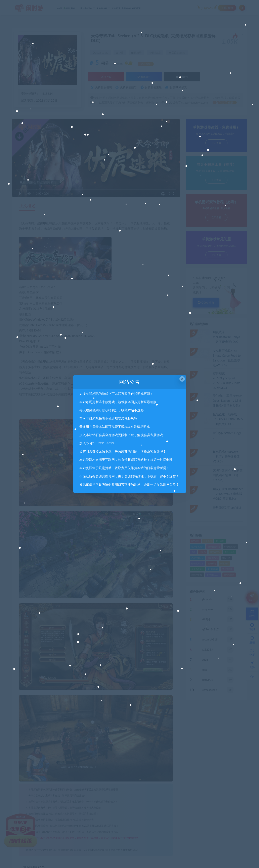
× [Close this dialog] (182, 379)
